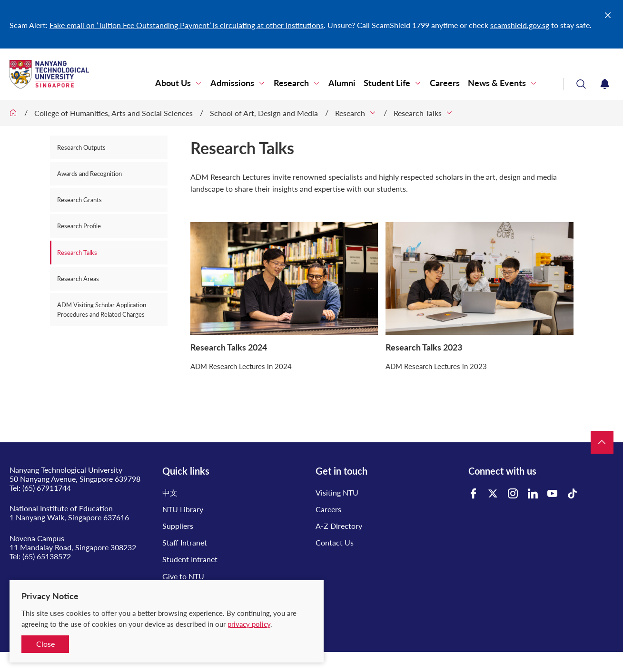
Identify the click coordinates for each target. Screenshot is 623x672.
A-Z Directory (339, 526)
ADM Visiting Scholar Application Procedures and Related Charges (102, 310)
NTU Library (183, 509)
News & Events (497, 83)
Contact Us (335, 542)
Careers (445, 83)
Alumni (342, 83)
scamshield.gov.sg (520, 25)
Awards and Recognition (89, 174)
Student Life (387, 83)
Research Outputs (81, 147)
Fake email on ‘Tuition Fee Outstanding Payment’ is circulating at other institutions (187, 25)
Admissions (232, 83)
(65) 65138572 (47, 556)
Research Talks (418, 113)
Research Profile (79, 226)
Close (45, 644)
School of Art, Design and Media (264, 113)
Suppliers (178, 526)
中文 (170, 492)
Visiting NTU (337, 492)
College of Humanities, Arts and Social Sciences (114, 113)
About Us (173, 83)
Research (291, 83)
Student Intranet (190, 559)
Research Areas (78, 279)
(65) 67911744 (47, 488)
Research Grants (79, 200)
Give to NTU (183, 576)
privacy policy (249, 624)
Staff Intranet (185, 542)
